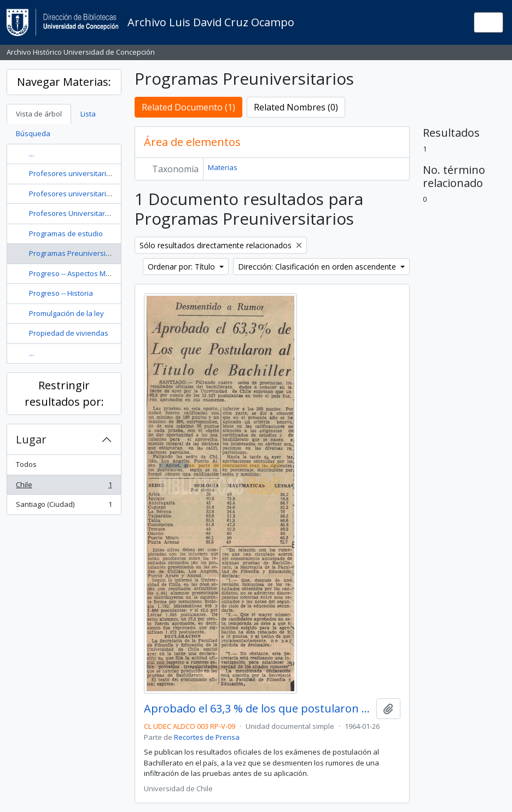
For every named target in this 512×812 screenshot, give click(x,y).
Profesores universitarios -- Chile (84, 173)
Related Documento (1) (188, 107)
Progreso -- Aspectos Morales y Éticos (91, 273)
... (31, 154)
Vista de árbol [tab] (39, 114)
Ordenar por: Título (182, 267)
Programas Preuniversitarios (77, 253)
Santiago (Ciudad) (64, 507)
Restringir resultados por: (64, 393)
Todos (26, 464)
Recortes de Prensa (207, 737)
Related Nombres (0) (296, 107)
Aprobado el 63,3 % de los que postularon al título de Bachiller (258, 709)
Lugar (31, 439)
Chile (64, 487)
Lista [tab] (88, 114)
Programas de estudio (66, 233)
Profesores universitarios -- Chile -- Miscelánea (107, 194)
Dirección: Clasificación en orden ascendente (318, 267)
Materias (223, 167)
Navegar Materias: (64, 82)
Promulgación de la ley (66, 313)
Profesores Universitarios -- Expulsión (92, 213)
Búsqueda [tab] (33, 133)
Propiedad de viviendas (69, 333)
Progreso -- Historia (61, 293)
